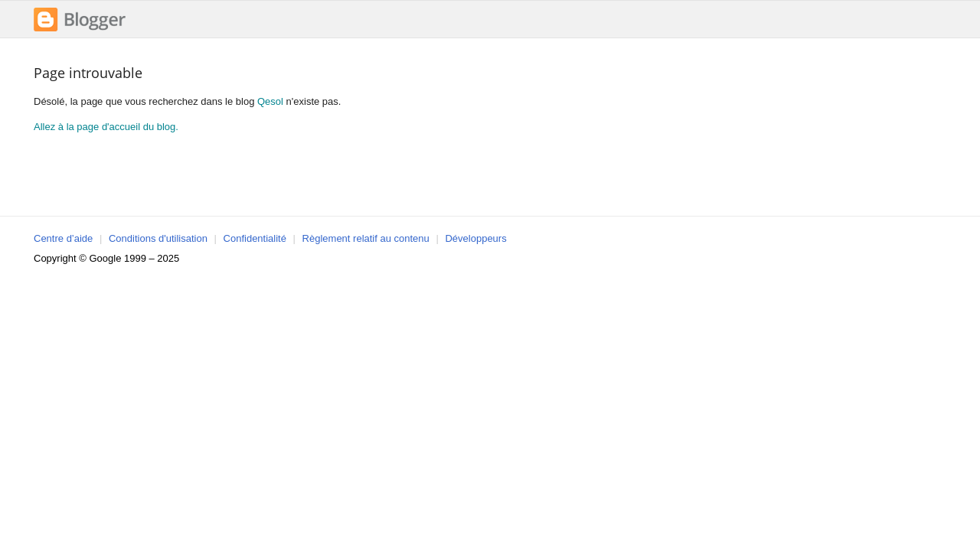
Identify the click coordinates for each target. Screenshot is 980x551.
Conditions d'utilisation (158, 238)
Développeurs (475, 238)
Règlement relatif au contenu (366, 238)
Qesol (270, 101)
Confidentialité (255, 238)
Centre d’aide (63, 238)
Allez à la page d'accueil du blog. (106, 127)
